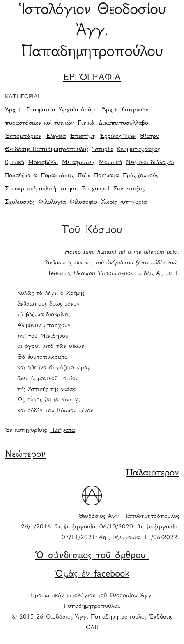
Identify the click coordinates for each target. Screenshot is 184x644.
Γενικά (86, 123)
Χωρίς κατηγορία (124, 202)
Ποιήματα (106, 176)
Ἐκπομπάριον (23, 137)
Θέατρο (149, 137)
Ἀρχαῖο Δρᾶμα (78, 110)
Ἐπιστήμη (83, 137)
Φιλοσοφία (83, 202)
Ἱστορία (102, 150)
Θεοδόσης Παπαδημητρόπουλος (47, 150)
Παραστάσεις (57, 176)
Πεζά (84, 176)
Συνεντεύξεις (129, 189)
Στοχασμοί (95, 189)
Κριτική (15, 163)
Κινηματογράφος (138, 150)
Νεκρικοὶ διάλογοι (150, 163)
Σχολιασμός (20, 202)
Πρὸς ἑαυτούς (140, 176)
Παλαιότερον (153, 473)
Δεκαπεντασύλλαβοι (124, 123)
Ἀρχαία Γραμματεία (30, 110)
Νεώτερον (25, 455)
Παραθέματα (21, 176)
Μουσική (110, 163)
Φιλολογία (52, 202)
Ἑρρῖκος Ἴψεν (118, 137)
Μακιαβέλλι (43, 163)
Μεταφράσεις (78, 163)
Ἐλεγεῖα (56, 137)
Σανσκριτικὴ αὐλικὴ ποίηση (41, 189)
